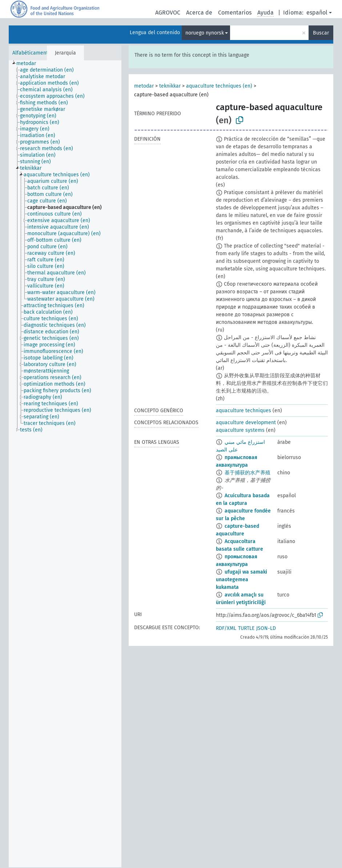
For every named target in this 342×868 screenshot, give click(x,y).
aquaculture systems (240, 430)
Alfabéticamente (32, 53)
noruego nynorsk (205, 33)
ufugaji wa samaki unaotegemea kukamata (242, 580)
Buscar (321, 33)
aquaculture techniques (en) (219, 86)
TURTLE (246, 628)
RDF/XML (226, 628)
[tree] (65, 464)
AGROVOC (168, 13)
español (317, 13)
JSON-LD (266, 628)
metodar (144, 86)
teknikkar (170, 86)
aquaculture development (246, 423)
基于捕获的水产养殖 (248, 473)
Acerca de (199, 13)
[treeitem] (29, 64)
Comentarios (235, 13)
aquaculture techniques (244, 411)
